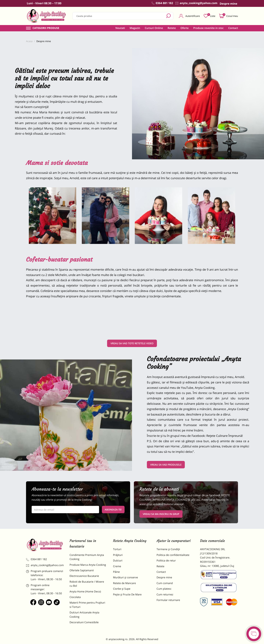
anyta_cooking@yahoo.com (45, 565)
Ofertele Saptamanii (82, 570)
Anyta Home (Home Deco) (85, 592)
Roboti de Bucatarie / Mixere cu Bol (87, 584)
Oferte (185, 28)
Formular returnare (168, 600)
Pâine (116, 572)
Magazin (135, 28)
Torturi (117, 549)
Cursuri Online (154, 28)
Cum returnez (165, 595)
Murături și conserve (125, 578)
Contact (233, 28)
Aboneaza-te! (113, 510)
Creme (117, 566)
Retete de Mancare (124, 583)
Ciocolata (75, 597)
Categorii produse (46, 28)
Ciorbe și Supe (122, 589)
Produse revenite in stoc (208, 28)
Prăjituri (118, 555)
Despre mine (164, 578)
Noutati (120, 28)
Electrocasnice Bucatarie (84, 576)
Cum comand (165, 583)
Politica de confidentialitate (173, 555)
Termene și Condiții (168, 549)
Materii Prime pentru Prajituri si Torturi (87, 605)
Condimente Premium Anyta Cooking (87, 557)
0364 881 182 (36, 559)
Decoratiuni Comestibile (84, 622)
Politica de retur (166, 561)
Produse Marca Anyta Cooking (88, 565)
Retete (172, 28)
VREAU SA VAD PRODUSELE (166, 465)
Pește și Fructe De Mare (127, 595)
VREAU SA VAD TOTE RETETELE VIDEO (132, 343)
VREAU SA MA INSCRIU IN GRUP (161, 514)
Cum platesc (164, 589)
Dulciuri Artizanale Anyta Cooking (84, 615)
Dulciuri (118, 561)
